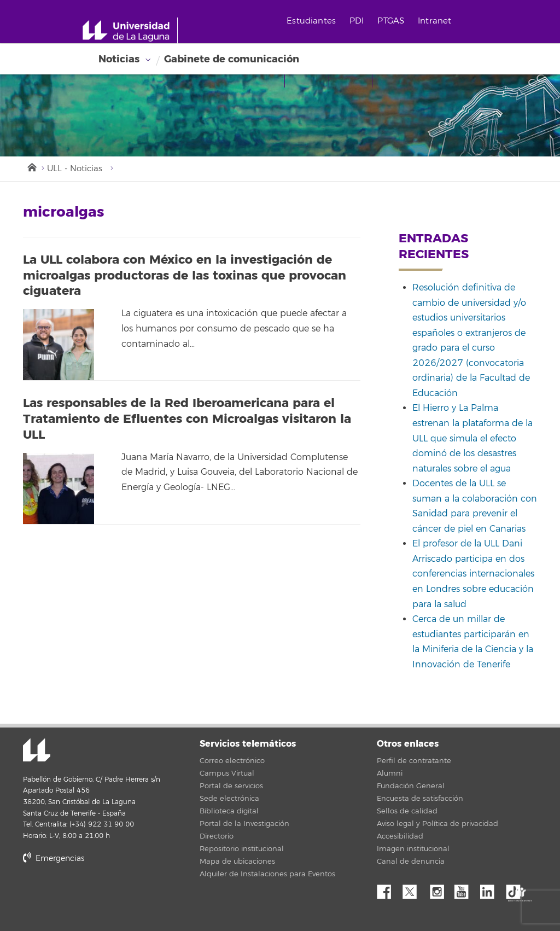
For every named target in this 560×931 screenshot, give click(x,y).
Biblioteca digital (229, 811)
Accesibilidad (400, 836)
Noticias (119, 59)
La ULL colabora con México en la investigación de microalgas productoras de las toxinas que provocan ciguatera (185, 275)
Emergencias (54, 859)
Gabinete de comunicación (232, 59)
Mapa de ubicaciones (237, 862)
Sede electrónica (229, 799)
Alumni (390, 773)
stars (105, 896)
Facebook (388, 889)
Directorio (217, 836)
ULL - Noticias (75, 169)
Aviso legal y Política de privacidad (437, 824)
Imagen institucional (413, 849)
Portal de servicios (231, 786)
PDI (357, 21)
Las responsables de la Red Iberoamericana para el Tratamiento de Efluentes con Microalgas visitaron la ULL (187, 419)
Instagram (440, 889)
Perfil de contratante (414, 761)
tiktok (517, 889)
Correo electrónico (232, 761)
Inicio (31, 166)
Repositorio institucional (242, 849)
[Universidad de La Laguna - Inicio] (130, 31)
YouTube (465, 889)
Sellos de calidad (407, 811)
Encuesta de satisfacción (420, 799)
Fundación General (411, 786)
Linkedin (491, 889)
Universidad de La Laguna (37, 751)
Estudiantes (311, 21)
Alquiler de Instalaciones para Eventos (267, 874)
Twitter (414, 889)
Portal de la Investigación (244, 824)
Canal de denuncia (411, 862)
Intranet (434, 21)
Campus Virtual (227, 773)
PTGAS (391, 21)
